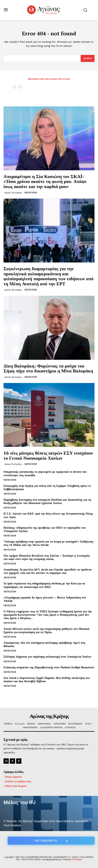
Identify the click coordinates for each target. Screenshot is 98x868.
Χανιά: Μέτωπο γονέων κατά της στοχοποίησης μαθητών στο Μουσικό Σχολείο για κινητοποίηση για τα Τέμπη (46, 631)
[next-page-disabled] (20, 87)
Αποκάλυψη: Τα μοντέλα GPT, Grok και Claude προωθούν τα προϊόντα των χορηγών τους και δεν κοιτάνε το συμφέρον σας (48, 571)
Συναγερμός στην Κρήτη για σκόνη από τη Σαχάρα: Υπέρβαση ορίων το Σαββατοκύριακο (47, 487)
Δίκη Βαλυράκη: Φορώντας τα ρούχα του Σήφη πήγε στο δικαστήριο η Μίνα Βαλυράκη (48, 368)
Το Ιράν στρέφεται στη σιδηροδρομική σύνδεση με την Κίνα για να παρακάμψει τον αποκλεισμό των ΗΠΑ (44, 585)
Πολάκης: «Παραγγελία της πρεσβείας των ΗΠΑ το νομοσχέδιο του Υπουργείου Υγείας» (45, 529)
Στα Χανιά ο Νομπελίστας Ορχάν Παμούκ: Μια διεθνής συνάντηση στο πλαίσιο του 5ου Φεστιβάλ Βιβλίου (47, 680)
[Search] (88, 58)
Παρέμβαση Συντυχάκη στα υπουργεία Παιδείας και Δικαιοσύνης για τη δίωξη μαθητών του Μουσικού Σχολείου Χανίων (47, 501)
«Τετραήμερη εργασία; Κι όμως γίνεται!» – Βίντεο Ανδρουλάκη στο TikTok (45, 599)
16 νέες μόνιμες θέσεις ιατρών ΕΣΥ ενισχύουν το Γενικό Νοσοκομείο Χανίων (48, 455)
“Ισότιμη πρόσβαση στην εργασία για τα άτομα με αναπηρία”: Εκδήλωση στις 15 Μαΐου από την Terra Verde (48, 543)
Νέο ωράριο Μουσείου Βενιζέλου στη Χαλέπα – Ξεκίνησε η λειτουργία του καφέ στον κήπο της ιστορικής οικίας (47, 557)
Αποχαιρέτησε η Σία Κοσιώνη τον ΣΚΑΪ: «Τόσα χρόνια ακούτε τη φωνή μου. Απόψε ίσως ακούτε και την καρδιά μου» (45, 181)
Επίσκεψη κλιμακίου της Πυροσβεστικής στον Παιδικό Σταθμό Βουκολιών (49, 667)
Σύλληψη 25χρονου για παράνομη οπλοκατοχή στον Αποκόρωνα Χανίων (47, 657)
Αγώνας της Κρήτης (13, 193)
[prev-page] (14, 87)
